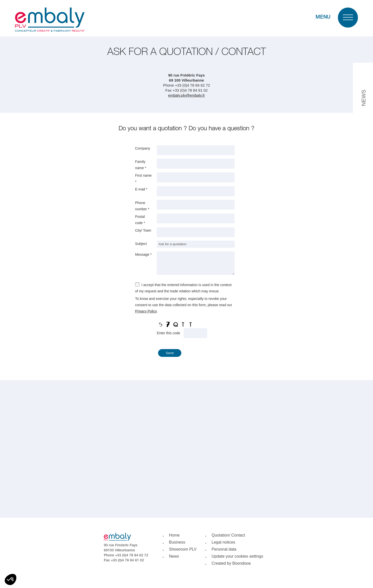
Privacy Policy (146, 312)
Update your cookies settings (237, 556)
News (174, 556)
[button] (11, 579)
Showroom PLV (183, 549)
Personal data (224, 549)
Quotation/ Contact (228, 535)
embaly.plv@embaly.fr (186, 95)
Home (174, 535)
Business (177, 542)
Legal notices (223, 542)
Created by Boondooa (231, 563)
